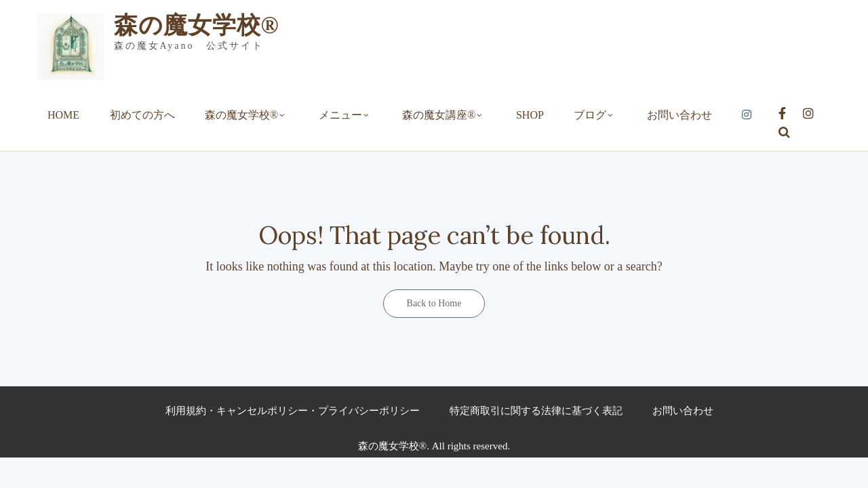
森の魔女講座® (439, 115)
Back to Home (434, 303)
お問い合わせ (679, 115)
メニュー (340, 115)
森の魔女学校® (197, 25)
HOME (63, 115)
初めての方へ (142, 115)
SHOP (530, 115)
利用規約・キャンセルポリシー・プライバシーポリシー (293, 411)
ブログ (590, 115)
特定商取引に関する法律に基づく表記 (536, 411)
